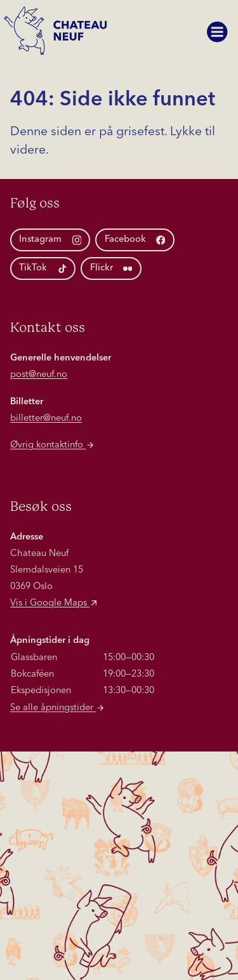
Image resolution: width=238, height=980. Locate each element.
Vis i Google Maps (55, 603)
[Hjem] (59, 36)
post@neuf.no (39, 375)
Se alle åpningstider (58, 708)
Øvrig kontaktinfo (53, 445)
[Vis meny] (217, 32)
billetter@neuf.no (46, 419)
